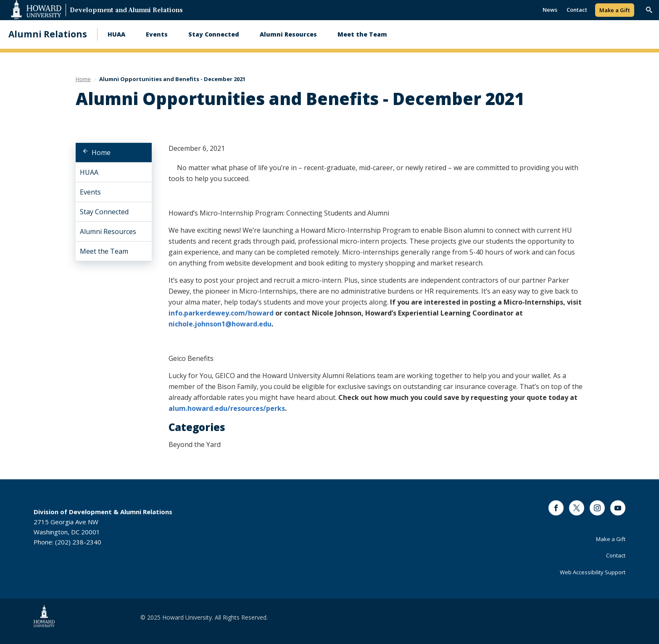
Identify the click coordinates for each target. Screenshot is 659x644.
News (550, 10)
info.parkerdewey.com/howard (221, 313)
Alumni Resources (288, 34)
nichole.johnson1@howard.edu (220, 324)
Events (157, 34)
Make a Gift (615, 10)
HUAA (116, 34)
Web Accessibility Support (593, 572)
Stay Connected (214, 34)
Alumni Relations (48, 34)
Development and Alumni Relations (126, 11)
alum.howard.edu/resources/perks (227, 408)
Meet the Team (362, 34)
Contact (577, 10)
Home (101, 152)
